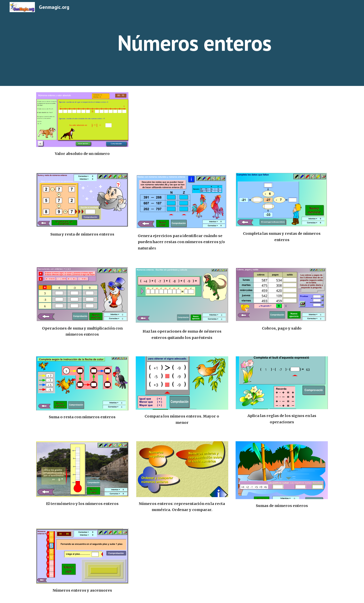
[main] (194, 43)
